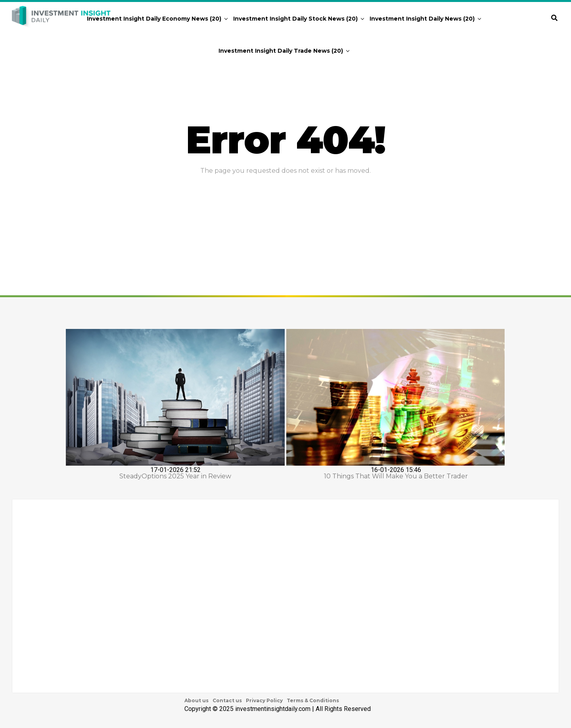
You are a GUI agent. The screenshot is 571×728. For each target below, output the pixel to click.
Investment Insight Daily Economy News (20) (154, 19)
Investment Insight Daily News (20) (422, 19)
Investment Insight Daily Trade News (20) (281, 51)
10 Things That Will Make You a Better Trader (396, 476)
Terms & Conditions (313, 700)
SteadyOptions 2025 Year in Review (175, 476)
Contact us (227, 700)
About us (196, 700)
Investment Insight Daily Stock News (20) (295, 19)
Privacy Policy (264, 700)
